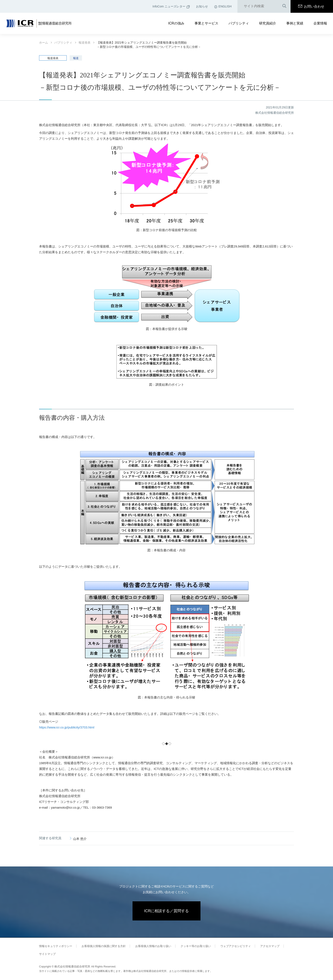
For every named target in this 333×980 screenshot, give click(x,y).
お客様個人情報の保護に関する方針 (104, 946)
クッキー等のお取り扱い (196, 946)
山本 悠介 (80, 839)
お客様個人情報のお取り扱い (153, 946)
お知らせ (202, 6)
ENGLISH (223, 6)
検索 (284, 6)
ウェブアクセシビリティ (236, 946)
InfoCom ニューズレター (171, 6)
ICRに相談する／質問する (167, 911)
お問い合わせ (311, 6)
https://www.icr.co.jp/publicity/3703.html (67, 727)
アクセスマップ (270, 946)
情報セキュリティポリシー (56, 946)
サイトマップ (47, 954)
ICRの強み (176, 23)
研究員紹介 (268, 23)
